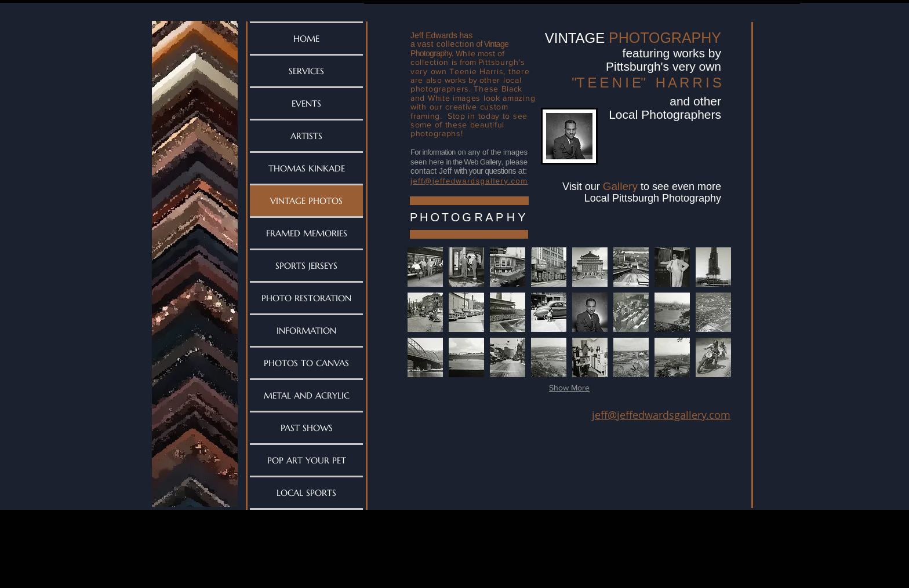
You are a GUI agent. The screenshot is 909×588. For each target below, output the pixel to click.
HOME (306, 39)
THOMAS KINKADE (307, 168)
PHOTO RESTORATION (306, 298)
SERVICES (306, 71)
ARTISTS (306, 136)
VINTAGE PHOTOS (306, 201)
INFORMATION (306, 330)
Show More (569, 388)
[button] (425, 267)
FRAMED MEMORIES (307, 233)
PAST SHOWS (307, 428)
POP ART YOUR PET (307, 460)
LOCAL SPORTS (306, 493)
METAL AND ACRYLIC (307, 395)
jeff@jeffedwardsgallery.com (661, 415)
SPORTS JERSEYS (306, 266)
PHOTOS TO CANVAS (306, 363)
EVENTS (306, 103)
